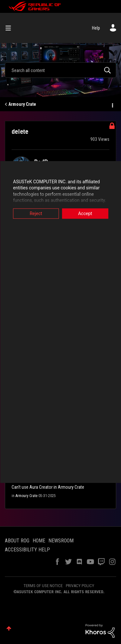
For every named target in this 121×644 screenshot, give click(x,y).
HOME (39, 541)
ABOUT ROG (17, 541)
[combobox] (60, 70)
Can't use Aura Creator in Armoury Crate (48, 487)
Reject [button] (36, 213)
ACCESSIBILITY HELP (27, 550)
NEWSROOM (61, 541)
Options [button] (112, 104)
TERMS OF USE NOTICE (43, 586)
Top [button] (9, 628)
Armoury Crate (22, 104)
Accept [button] (85, 213)
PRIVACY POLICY (80, 586)
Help (96, 28)
